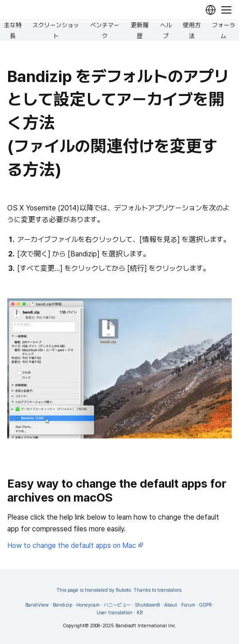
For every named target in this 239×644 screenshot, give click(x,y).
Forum (188, 605)
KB (140, 613)
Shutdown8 (147, 605)
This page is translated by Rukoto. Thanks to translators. (119, 590)
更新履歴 (140, 31)
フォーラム (224, 31)
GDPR (205, 605)
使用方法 (192, 31)
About (171, 605)
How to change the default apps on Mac (75, 546)
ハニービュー (117, 605)
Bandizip (62, 605)
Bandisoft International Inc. (146, 626)
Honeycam (88, 605)
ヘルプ (166, 31)
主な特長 (13, 31)
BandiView (37, 605)
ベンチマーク (105, 31)
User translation (115, 613)
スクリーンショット (56, 31)
